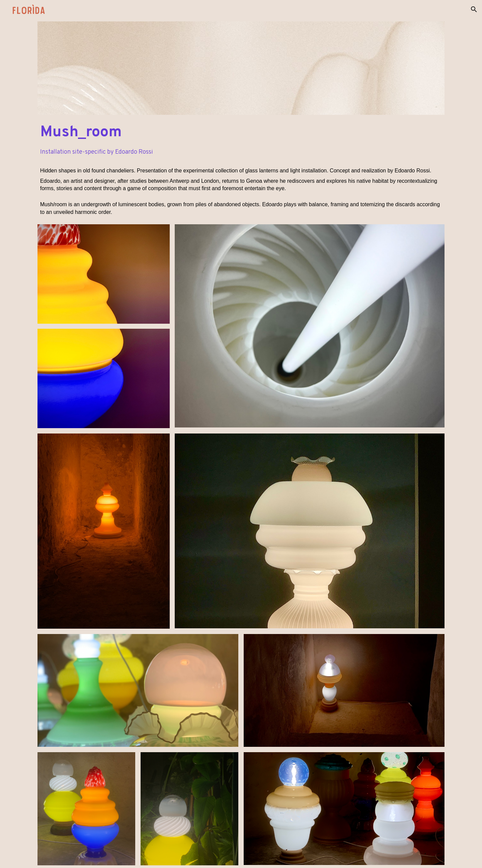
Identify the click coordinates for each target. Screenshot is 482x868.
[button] (474, 9)
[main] (241, 133)
